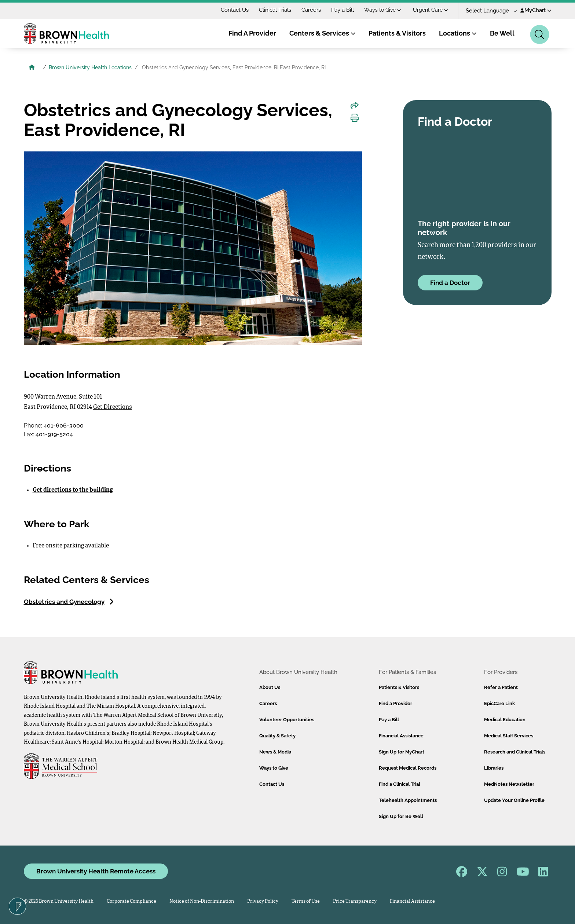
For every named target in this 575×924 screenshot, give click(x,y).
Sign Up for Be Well (401, 816)
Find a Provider (395, 703)
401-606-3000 (64, 426)
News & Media (275, 752)
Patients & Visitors (397, 33)
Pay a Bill (343, 10)
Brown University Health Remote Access (96, 871)
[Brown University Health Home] (32, 68)
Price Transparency (355, 901)
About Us (270, 687)
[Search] (540, 34)
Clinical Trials (275, 10)
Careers (311, 10)
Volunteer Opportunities (287, 720)
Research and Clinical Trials (515, 752)
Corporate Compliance (131, 901)
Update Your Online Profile (514, 800)
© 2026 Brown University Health (59, 901)
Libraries (494, 768)
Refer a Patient (501, 687)
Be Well (502, 33)
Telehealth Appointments (408, 800)
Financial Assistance (401, 736)
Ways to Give (383, 10)
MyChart (536, 10)
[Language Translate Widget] (489, 11)
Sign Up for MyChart (402, 752)
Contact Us (235, 10)
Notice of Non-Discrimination (202, 901)
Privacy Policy (263, 901)
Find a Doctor (450, 283)
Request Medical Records (408, 768)
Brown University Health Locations (90, 67)
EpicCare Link (499, 703)
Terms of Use (306, 901)
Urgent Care (431, 10)
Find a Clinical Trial (400, 784)
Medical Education (505, 720)
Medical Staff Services (509, 736)
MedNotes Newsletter (509, 784)
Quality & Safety (277, 736)
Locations (458, 33)
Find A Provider (252, 33)
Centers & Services (323, 33)
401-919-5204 (54, 434)
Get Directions (113, 407)
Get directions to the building (73, 490)
